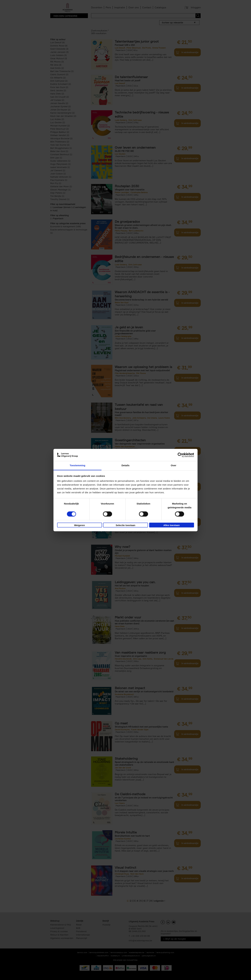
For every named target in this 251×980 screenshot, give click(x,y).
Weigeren (79, 525)
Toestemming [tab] (77, 466)
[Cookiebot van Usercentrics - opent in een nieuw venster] (180, 455)
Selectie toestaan (126, 525)
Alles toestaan (172, 525)
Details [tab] (125, 466)
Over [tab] (174, 466)
